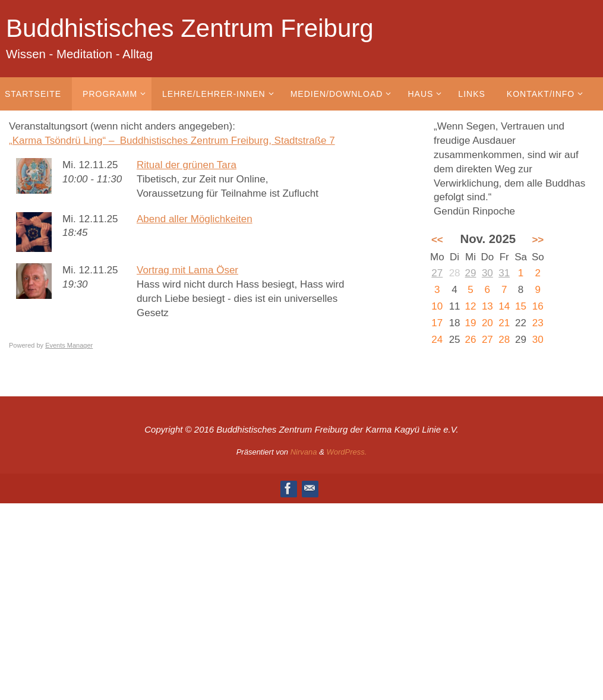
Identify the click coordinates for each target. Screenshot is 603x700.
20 (487, 323)
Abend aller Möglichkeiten (195, 219)
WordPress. (346, 452)
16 (538, 306)
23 (538, 323)
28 (504, 340)
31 (504, 273)
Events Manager (69, 345)
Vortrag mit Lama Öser (187, 270)
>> (538, 240)
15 (521, 306)
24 (437, 340)
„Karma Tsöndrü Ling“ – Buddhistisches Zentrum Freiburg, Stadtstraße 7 (172, 141)
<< (437, 240)
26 (471, 340)
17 (437, 323)
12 (471, 306)
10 (437, 306)
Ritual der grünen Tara (187, 165)
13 (487, 306)
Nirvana (304, 452)
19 (471, 323)
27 (437, 273)
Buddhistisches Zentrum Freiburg (190, 28)
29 (471, 273)
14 (504, 306)
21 (504, 323)
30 (487, 273)
